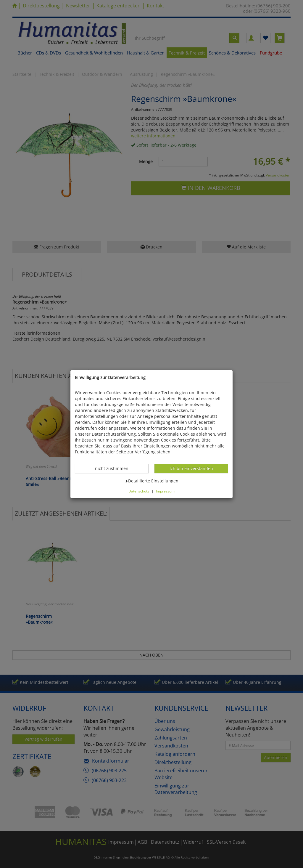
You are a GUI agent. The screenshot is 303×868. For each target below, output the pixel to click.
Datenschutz (139, 491)
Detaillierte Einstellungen (151, 481)
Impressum (165, 491)
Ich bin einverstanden (191, 468)
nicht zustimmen (115, 468)
